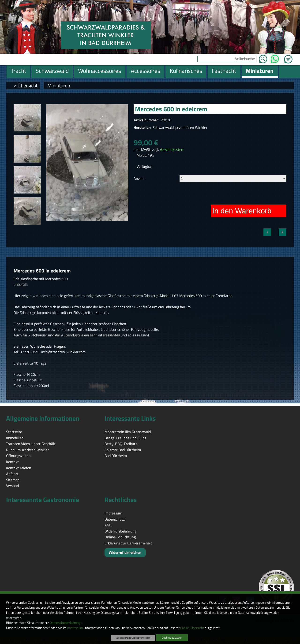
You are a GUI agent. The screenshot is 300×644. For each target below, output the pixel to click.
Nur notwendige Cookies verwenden (133, 638)
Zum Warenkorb (288, 56)
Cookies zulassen (172, 638)
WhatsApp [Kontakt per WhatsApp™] (275, 58)
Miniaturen (59, 86)
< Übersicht (26, 86)
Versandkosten (172, 149)
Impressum (75, 628)
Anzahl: (139, 179)
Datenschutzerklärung (65, 623)
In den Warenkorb (242, 211)
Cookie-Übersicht (192, 628)
